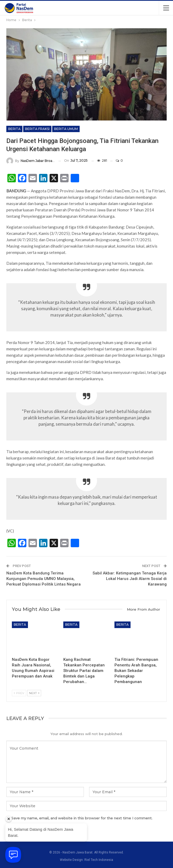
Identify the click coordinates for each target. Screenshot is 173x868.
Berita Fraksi (37, 129)
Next (34, 693)
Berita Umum (66, 129)
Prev (19, 693)
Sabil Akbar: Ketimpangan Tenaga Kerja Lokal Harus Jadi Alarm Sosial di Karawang (130, 579)
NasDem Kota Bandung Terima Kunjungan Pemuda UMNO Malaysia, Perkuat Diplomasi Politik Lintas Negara (44, 579)
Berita (14, 129)
